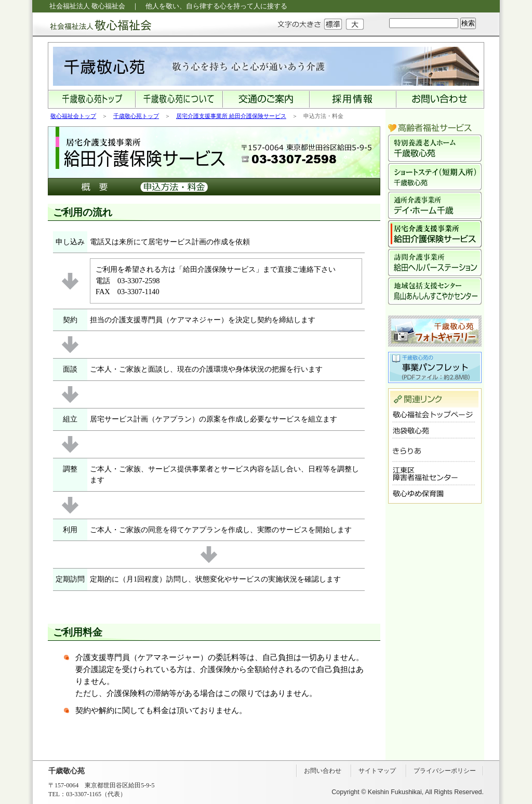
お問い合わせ (323, 771)
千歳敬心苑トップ (136, 116)
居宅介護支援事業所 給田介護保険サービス (231, 116)
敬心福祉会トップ (73, 116)
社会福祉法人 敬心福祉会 (92, 25)
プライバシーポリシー (445, 771)
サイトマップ (377, 771)
